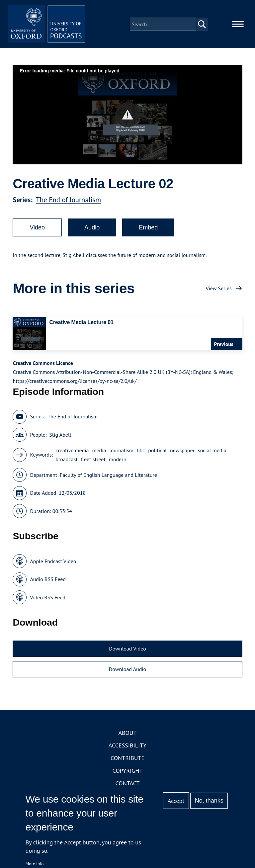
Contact (128, 784)
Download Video (127, 650)
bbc (141, 451)
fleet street (93, 460)
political (157, 451)
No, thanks (209, 801)
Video (37, 228)
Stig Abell (60, 436)
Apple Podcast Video (53, 562)
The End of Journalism (68, 201)
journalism (121, 451)
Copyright (128, 772)
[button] (128, 116)
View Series (218, 289)
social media (212, 451)
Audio (92, 228)
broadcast (67, 460)
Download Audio (127, 670)
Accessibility (127, 747)
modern (118, 460)
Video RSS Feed (48, 598)
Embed (148, 228)
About (127, 734)
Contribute (127, 759)
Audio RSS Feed (48, 580)
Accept (176, 801)
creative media (72, 451)
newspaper (182, 451)
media (99, 451)
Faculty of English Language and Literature (108, 476)
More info (35, 864)
